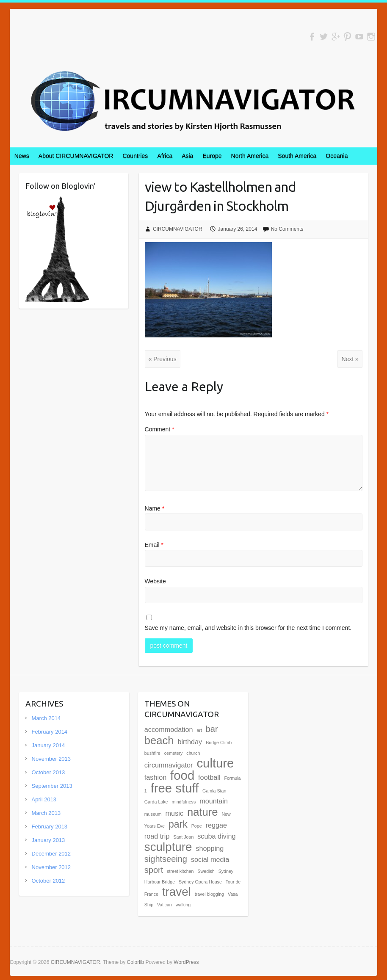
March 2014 (46, 718)
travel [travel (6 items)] (177, 892)
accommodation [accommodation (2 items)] (169, 729)
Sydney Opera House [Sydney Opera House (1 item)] (200, 882)
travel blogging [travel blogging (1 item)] (209, 894)
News (22, 156)
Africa (165, 156)
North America (250, 156)
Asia (187, 156)
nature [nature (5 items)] (203, 812)
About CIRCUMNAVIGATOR (76, 156)
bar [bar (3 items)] (212, 729)
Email (154, 545)
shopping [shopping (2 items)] (210, 848)
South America (297, 156)
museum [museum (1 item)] (153, 814)
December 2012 (51, 854)
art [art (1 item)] (199, 730)
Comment (160, 429)
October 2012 (48, 881)
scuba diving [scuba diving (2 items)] (216, 836)
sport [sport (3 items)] (154, 870)
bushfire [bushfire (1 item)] (152, 753)
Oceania (337, 156)
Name (155, 508)
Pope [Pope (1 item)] (197, 826)
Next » (350, 359)
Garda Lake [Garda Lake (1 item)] (156, 802)
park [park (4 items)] (178, 824)
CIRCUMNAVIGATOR (178, 229)
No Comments (287, 229)
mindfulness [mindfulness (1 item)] (184, 802)
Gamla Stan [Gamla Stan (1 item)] (214, 791)
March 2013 (46, 813)
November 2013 (51, 759)
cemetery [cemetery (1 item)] (174, 753)
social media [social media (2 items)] (210, 859)
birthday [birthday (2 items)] (190, 742)
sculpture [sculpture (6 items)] (168, 847)
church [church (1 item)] (193, 753)
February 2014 (50, 732)
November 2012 (51, 867)
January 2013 (48, 840)
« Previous (163, 359)
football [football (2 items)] (209, 777)
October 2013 (48, 772)
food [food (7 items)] (182, 775)
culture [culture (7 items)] (215, 763)
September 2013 (52, 786)
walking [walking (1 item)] (183, 905)
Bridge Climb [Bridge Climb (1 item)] (219, 743)
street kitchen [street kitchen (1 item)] (180, 871)
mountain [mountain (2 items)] (214, 801)
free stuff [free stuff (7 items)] (175, 788)
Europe (212, 156)
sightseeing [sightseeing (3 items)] (166, 859)
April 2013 (44, 799)
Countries (135, 156)
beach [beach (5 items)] (159, 740)
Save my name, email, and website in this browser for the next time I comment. (248, 628)
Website (155, 581)
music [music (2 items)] (174, 813)
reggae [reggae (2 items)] (217, 825)
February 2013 (50, 827)
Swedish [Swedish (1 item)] (206, 871)
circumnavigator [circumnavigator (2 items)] (169, 765)
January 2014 (48, 745)
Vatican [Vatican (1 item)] (164, 905)
